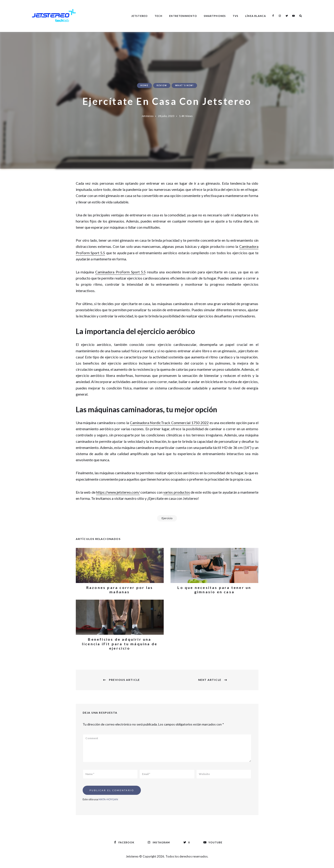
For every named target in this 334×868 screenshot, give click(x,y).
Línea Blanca (256, 16)
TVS (235, 16)
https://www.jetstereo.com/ (118, 492)
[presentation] (213, 794)
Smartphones (215, 16)
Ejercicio (167, 518)
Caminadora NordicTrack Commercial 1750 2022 (169, 423)
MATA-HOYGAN (108, 799)
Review (162, 85)
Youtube (294, 16)
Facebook (273, 16)
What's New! (184, 85)
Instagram (280, 16)
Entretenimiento (183, 16)
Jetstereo (139, 16)
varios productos (176, 492)
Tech (158, 16)
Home (144, 85)
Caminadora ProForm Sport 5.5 (120, 272)
